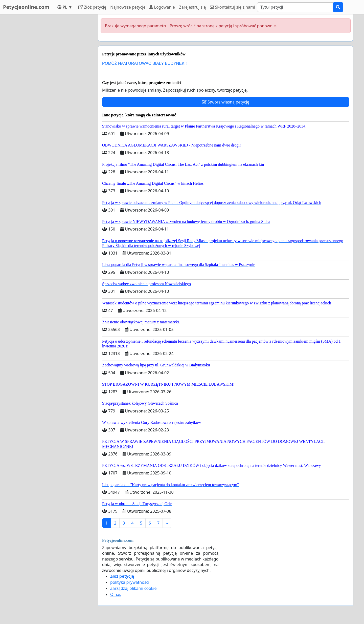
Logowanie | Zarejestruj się (178, 7)
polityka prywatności (130, 582)
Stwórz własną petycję (226, 102)
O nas (116, 594)
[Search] (295, 7)
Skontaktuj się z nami (232, 7)
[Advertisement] (49, 90)
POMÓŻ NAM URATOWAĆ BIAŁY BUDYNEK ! (144, 63)
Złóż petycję (92, 7)
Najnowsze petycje (128, 7)
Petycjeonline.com (26, 7)
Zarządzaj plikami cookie (133, 588)
